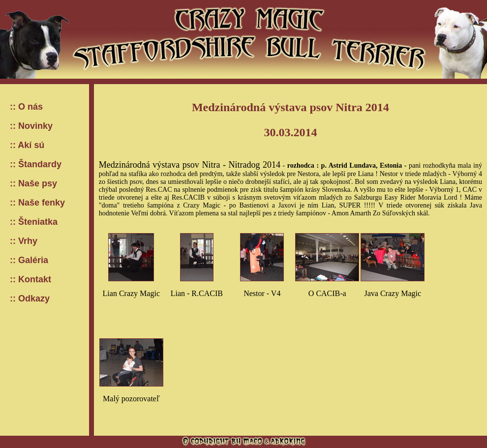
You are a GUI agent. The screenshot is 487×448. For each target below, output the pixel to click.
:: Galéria (29, 260)
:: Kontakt (30, 279)
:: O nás (26, 107)
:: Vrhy (24, 241)
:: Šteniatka (34, 222)
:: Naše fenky (37, 203)
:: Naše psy (33, 183)
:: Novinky (31, 126)
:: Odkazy (30, 299)
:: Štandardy (36, 164)
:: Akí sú (27, 145)
